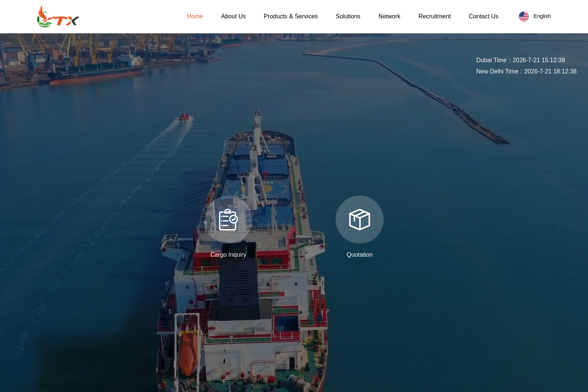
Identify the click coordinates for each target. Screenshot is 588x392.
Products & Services (291, 16)
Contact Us (484, 16)
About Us (233, 16)
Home (195, 16)
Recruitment (435, 16)
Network (389, 16)
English (535, 16)
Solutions (348, 16)
